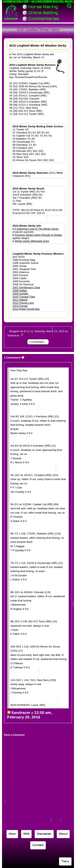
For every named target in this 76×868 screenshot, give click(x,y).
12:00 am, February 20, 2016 (30, 715)
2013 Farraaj (20, 306)
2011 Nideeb (20, 300)
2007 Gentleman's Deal (26, 287)
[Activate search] (69, 6)
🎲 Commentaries (41, 19)
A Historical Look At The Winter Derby (37, 229)
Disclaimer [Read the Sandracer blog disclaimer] (44, 834)
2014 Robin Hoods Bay (26, 309)
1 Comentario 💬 (38, 342)
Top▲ (65, 861)
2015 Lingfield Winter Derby (38, 30)
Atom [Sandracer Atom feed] (12, 834)
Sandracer (21, 713)
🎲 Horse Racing (40, 7)
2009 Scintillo (20, 294)
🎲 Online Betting (40, 13)
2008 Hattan (20, 291)
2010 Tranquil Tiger (24, 297)
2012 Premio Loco (23, 303)
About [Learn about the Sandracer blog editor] (63, 834)
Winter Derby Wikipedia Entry (32, 241)
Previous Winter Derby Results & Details (38, 235)
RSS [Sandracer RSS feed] (26, 834)
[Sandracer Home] (11, 12)
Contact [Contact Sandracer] (38, 845)
